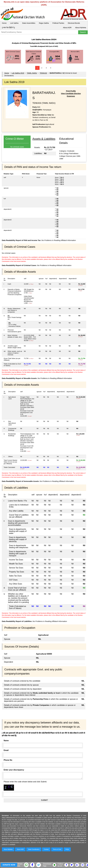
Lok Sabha (14, 23)
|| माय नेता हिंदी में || (8, 28)
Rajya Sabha (44, 23)
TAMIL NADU (32, 73)
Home (4, 23)
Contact (46, 849)
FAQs (67, 849)
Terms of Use (57, 849)
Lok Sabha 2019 (18, 73)
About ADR (67, 28)
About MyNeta (81, 28)
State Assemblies (29, 23)
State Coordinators (34, 849)
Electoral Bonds (74, 23)
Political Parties (58, 23)
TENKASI (43, 73)
